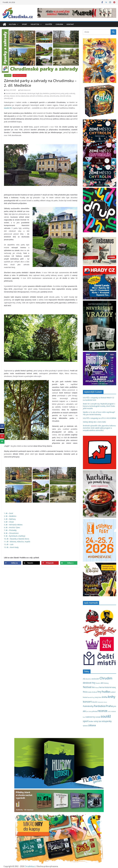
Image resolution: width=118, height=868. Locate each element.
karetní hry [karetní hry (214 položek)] (91, 697)
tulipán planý (25, 96)
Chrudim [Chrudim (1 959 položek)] (106, 678)
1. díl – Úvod (8, 513)
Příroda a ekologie (19, 75)
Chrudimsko (23, 93)
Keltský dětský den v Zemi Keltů (94, 422)
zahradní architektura (36, 96)
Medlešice (46, 93)
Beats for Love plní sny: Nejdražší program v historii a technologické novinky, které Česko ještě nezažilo (99, 406)
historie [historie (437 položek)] (108, 687)
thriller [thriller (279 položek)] (91, 721)
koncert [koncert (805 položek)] (87, 702)
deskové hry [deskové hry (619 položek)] (89, 683)
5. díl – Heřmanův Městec (13, 525)
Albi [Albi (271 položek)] (84, 679)
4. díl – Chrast (9, 522)
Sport (25, 24)
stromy (18, 96)
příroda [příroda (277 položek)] (95, 711)
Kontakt (70, 24)
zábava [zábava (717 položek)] (92, 725)
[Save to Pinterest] (50, 563)
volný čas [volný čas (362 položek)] (97, 721)
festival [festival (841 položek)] (87, 687)
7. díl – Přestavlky (10, 530)
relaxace (12, 96)
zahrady (46, 96)
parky (62, 93)
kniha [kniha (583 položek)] (105, 697)
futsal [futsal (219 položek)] (97, 687)
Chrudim (59, 24)
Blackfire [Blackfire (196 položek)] (88, 679)
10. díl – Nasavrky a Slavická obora (16, 539)
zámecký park (8, 98)
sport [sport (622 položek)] (86, 721)
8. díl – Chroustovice (11, 533)
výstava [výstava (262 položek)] (85, 726)
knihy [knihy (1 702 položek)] (112, 697)
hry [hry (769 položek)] (99, 692)
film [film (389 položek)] (93, 687)
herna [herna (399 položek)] (102, 687)
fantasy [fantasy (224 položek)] (106, 683)
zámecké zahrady (65, 96)
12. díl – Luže (9, 544)
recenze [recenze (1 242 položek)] (102, 711)
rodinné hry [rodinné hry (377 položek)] (90, 717)
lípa (41, 93)
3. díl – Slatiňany (10, 519)
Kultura (12, 24)
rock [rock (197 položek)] (109, 711)
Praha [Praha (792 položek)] (109, 706)
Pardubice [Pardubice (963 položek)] (100, 706)
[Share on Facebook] (13, 563)
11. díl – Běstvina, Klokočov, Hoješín (17, 542)
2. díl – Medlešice (10, 516)
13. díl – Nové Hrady (11, 547)
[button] (17, 24)
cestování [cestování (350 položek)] (95, 679)
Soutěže (49, 24)
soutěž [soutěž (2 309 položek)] (106, 716)
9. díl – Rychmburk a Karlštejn (15, 536)
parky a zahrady (70, 93)
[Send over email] (69, 563)
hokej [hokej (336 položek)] (114, 687)
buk (17, 93)
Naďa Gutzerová (25, 90)
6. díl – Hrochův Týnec (12, 527)
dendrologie (31, 93)
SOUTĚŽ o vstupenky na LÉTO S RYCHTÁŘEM (99, 418)
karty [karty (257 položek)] (96, 697)
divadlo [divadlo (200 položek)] (98, 683)
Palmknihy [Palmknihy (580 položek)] (88, 706)
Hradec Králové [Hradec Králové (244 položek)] (92, 692)
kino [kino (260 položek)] (100, 697)
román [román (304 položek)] (98, 717)
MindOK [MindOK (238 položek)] (95, 702)
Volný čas (35, 24)
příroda (6, 96)
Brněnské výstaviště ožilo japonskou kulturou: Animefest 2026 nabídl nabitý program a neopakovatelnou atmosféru (99, 428)
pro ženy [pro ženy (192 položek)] (89, 711)
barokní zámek (11, 93)
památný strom (55, 93)
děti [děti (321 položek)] (102, 683)
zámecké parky (54, 96)
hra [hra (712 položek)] (85, 692)
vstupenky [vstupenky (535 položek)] (107, 721)
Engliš (38, 93)
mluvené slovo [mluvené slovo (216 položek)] (102, 702)
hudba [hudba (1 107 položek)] (106, 692)
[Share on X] (31, 563)
